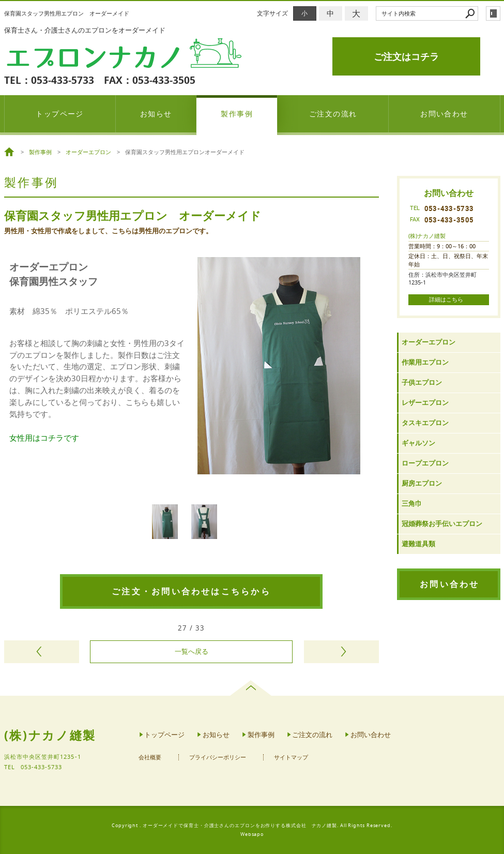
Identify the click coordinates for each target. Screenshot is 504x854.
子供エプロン (422, 383)
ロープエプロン (425, 463)
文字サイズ (272, 13)
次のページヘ (341, 652)
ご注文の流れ (333, 114)
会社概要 (150, 758)
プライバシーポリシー (218, 758)
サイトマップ (291, 758)
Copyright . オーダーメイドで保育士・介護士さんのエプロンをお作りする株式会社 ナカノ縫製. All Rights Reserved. (252, 826)
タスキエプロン (425, 423)
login (493, 13)
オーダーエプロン (429, 342)
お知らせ (156, 114)
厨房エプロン (422, 483)
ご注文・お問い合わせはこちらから (191, 591)
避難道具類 (418, 544)
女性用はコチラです (44, 438)
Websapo (252, 834)
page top (252, 688)
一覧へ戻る (192, 651)
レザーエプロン (425, 403)
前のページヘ (42, 652)
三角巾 (412, 504)
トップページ (60, 114)
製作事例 (237, 114)
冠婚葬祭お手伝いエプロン (442, 524)
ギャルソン (418, 443)
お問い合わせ (444, 114)
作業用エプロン (425, 362)
